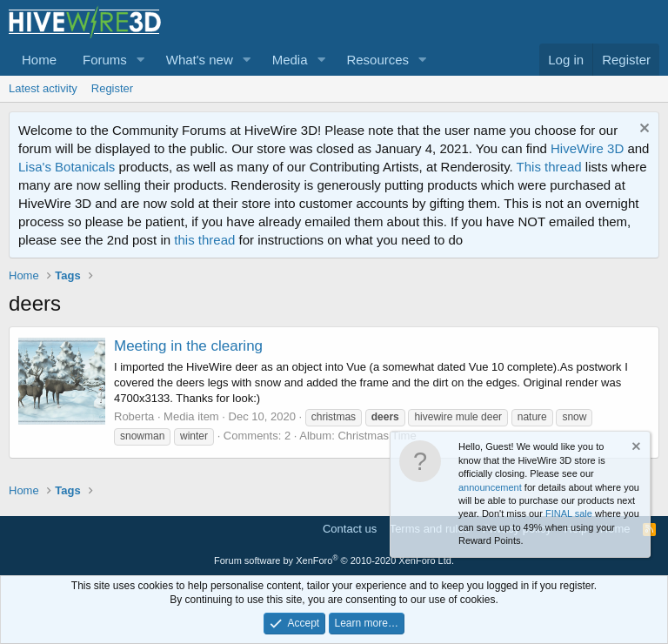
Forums (105, 60)
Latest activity (43, 88)
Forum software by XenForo (334, 560)
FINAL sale (569, 513)
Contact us (350, 529)
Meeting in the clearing (188, 346)
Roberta (134, 416)
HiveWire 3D (587, 148)
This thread (549, 167)
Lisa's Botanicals (67, 167)
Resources (377, 60)
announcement (490, 487)
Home (39, 60)
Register (112, 88)
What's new (200, 60)
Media (290, 60)
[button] (141, 60)
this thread (204, 240)
